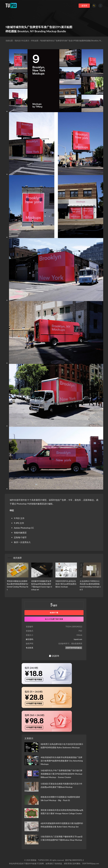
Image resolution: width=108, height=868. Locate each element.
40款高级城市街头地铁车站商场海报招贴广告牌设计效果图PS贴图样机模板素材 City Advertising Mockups (62, 761)
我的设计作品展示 (22, 41)
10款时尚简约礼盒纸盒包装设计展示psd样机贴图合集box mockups (66, 584)
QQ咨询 (54, 656)
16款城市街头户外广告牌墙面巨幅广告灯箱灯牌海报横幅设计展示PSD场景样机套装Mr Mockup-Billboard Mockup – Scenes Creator (62, 774)
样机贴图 (35, 41)
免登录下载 (54, 613)
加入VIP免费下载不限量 (54, 619)
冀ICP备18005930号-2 (74, 860)
